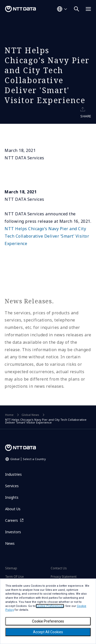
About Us (13, 509)
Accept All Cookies (48, 632)
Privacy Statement (64, 577)
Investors (13, 532)
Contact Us (59, 568)
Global (28, 459)
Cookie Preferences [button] (50, 606)
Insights (12, 497)
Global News (30, 415)
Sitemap (11, 568)
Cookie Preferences (48, 621)
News (10, 543)
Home (9, 415)
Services (12, 486)
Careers (12, 520)
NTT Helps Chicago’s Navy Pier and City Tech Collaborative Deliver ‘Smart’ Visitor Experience (47, 236)
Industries (13, 474)
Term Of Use (14, 577)
